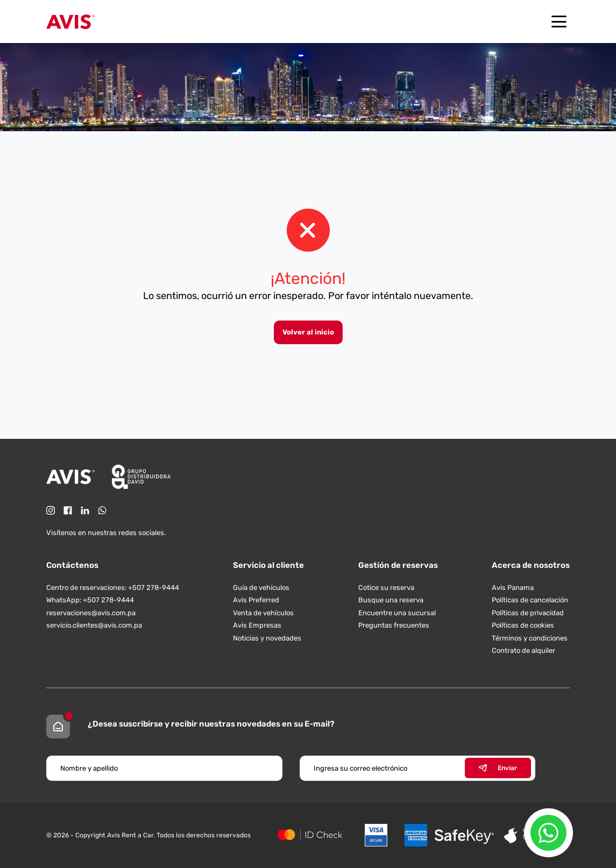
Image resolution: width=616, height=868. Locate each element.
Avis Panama (513, 588)
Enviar (498, 768)
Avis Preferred (256, 600)
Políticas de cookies (523, 625)
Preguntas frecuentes (394, 625)
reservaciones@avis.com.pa (91, 613)
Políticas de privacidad (528, 613)
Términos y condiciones (530, 638)
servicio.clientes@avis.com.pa (94, 625)
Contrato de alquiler (523, 650)
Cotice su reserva (386, 588)
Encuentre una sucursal (397, 613)
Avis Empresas (257, 625)
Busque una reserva (391, 600)
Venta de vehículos (263, 613)
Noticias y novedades (267, 638)
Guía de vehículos (261, 588)
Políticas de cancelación (530, 600)
